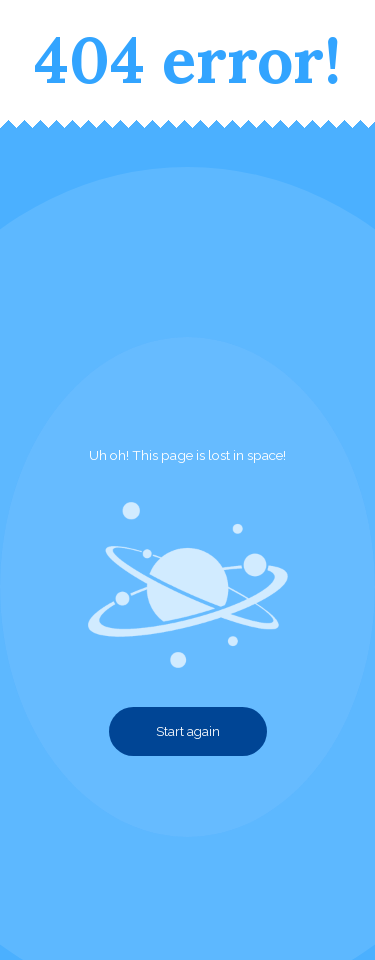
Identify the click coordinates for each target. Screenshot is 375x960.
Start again (188, 731)
